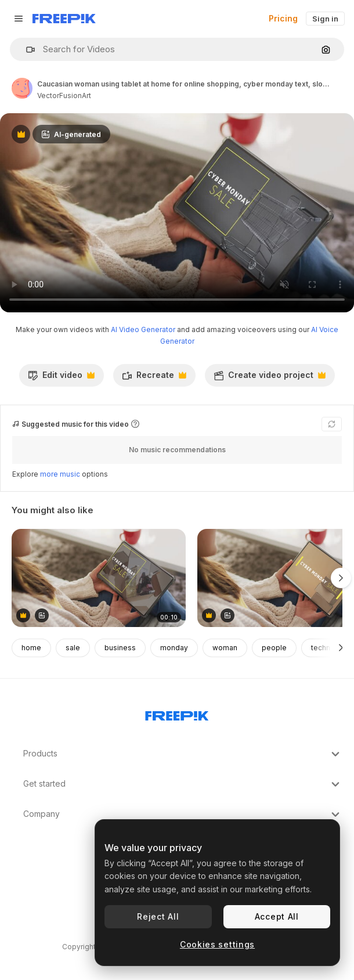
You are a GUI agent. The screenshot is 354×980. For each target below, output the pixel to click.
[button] (26, 50)
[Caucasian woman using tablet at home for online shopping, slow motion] (99, 578)
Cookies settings (217, 944)
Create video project (270, 378)
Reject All (158, 916)
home (31, 648)
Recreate (154, 378)
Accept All (277, 916)
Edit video (61, 378)
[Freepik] (64, 19)
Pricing (283, 18)
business (120, 648)
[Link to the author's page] (22, 88)
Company (183, 815)
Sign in (325, 19)
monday (174, 648)
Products (183, 754)
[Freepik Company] (177, 714)
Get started (183, 784)
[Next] (341, 648)
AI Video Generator (143, 329)
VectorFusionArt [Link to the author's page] (64, 96)
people (274, 648)
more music (60, 474)
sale (73, 648)
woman (225, 648)
